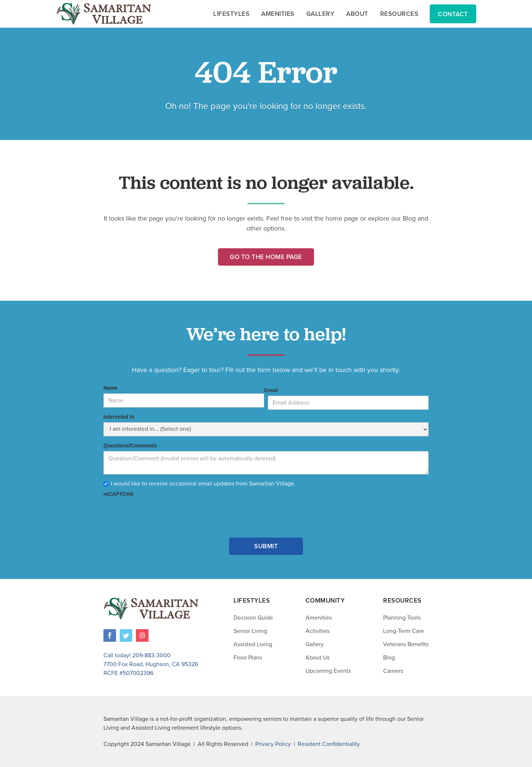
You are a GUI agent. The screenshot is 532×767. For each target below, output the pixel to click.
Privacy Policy (273, 744)
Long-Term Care (404, 631)
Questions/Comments (130, 446)
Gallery (315, 644)
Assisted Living (253, 644)
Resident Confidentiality (329, 744)
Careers (393, 671)
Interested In (119, 417)
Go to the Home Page (266, 257)
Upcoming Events (328, 671)
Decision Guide (253, 618)
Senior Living (250, 631)
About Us (318, 658)
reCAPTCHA (119, 494)
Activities (318, 631)
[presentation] (160, 514)
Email (271, 390)
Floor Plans (248, 658)
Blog (389, 658)
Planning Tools (402, 618)
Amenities (319, 618)
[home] (104, 14)
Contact (453, 14)
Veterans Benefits (406, 644)
